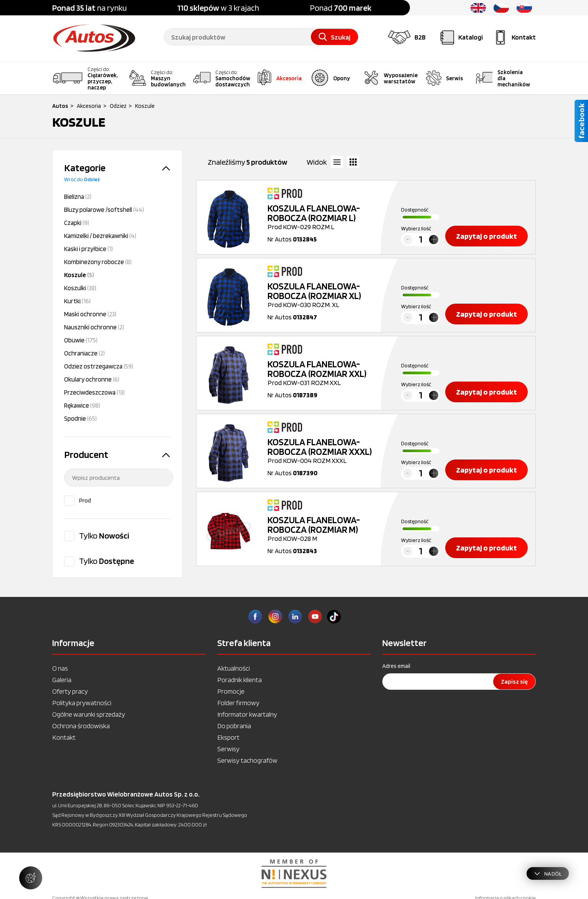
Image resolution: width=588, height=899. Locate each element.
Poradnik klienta (239, 680)
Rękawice (82, 405)
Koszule (79, 275)
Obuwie (81, 340)
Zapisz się (514, 682)
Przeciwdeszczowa (94, 392)
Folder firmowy (238, 703)
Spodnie (80, 418)
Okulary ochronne (92, 379)
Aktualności (234, 668)
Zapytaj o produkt (486, 236)
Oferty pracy (70, 691)
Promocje (231, 691)
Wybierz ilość (416, 228)
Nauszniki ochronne (94, 327)
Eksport (228, 737)
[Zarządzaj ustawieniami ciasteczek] (31, 878)
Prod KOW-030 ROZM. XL (325, 295)
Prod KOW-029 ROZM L (325, 217)
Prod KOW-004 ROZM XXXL (325, 451)
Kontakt (64, 737)
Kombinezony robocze (98, 262)
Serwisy (228, 749)
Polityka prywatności (82, 703)
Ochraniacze (84, 353)
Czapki (77, 223)
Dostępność (415, 210)
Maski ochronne (90, 314)
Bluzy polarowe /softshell (104, 210)
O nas (60, 668)
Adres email (396, 666)
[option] (294, 874)
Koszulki (80, 288)
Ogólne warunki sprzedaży (89, 714)
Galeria (62, 680)
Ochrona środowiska (81, 726)
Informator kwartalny (247, 714)
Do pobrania (234, 726)
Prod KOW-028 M (325, 529)
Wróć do (82, 179)
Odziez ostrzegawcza (99, 366)
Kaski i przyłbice (88, 249)
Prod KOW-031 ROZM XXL (325, 373)
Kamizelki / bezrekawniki (100, 236)
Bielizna (78, 197)
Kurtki (77, 301)
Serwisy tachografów (247, 760)
